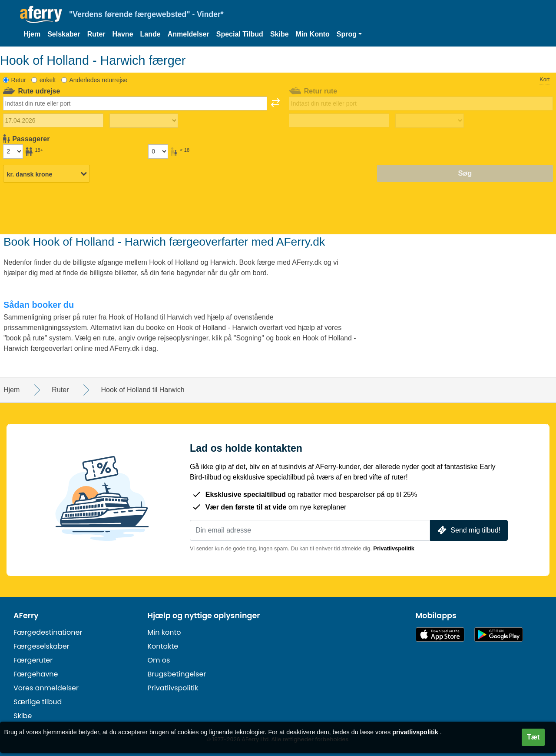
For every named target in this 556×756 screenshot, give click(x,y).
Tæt (533, 737)
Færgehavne (36, 674)
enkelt (48, 80)
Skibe (280, 34)
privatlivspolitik (415, 732)
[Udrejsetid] (144, 121)
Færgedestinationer (48, 632)
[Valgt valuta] (46, 174)
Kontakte (163, 646)
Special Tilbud (240, 34)
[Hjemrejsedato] (339, 120)
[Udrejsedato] (53, 120)
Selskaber (64, 34)
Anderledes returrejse (99, 80)
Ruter (96, 34)
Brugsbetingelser (177, 674)
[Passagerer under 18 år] (158, 151)
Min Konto (313, 34)
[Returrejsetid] (430, 121)
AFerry (26, 616)
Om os (159, 660)
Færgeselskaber (41, 646)
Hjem (32, 34)
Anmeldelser (189, 34)
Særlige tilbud (38, 702)
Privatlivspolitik (394, 548)
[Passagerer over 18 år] (13, 151)
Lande (151, 34)
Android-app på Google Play (499, 634)
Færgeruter (33, 660)
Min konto (164, 632)
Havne (123, 34)
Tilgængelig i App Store (440, 634)
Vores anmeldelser (46, 688)
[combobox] (135, 103)
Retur (19, 80)
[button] (349, 34)
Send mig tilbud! (468, 530)
